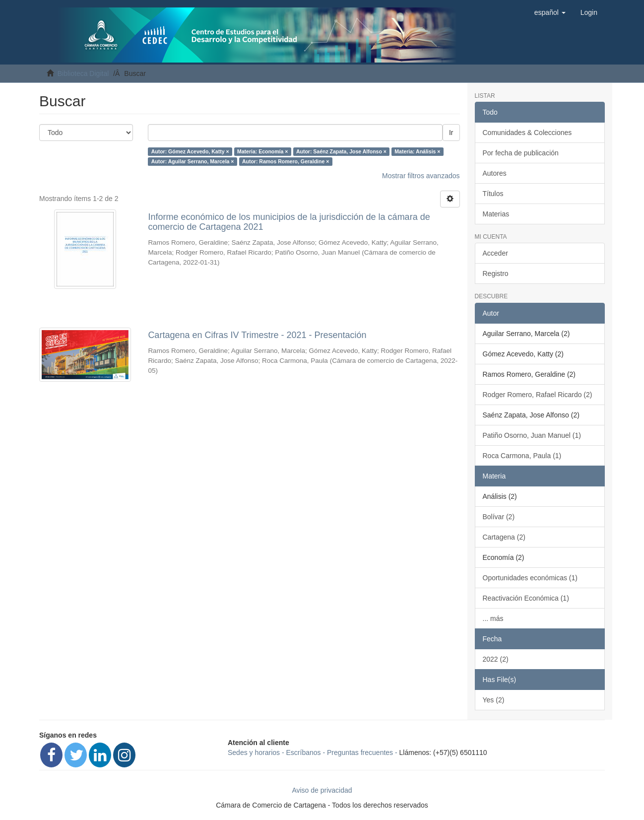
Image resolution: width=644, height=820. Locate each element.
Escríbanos (304, 752)
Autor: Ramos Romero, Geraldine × (286, 161)
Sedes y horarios (254, 752)
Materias (496, 214)
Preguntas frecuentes (360, 752)
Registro (496, 273)
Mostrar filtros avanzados (421, 176)
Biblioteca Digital (83, 73)
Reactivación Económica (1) (526, 598)
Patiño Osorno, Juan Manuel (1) (532, 435)
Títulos (493, 194)
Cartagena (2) (504, 537)
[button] (550, 12)
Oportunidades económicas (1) (530, 578)
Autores (495, 173)
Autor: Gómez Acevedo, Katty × (190, 151)
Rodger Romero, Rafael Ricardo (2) (538, 395)
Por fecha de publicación (521, 153)
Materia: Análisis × (417, 151)
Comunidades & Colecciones (527, 133)
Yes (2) (494, 700)
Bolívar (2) (499, 517)
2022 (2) (496, 659)
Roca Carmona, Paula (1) (522, 456)
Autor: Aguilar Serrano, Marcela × (193, 161)
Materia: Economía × (262, 151)
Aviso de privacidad (322, 790)
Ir (451, 133)
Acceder (495, 253)
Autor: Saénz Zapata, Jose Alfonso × (341, 151)
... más (493, 618)
